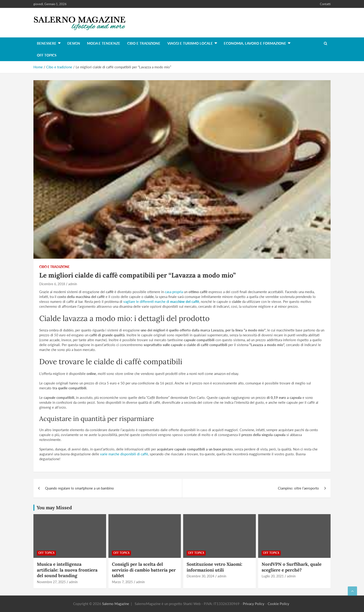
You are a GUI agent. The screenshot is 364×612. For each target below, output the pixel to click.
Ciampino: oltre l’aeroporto (298, 488)
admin (73, 284)
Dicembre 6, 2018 (52, 284)
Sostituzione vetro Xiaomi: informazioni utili (214, 567)
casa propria (174, 292)
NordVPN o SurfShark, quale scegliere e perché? (292, 567)
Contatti (325, 4)
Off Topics (47, 55)
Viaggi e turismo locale (190, 43)
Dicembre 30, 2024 (200, 576)
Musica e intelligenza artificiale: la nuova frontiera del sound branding (67, 570)
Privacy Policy (254, 604)
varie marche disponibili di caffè (124, 454)
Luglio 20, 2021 (273, 576)
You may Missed (54, 508)
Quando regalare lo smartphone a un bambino (80, 488)
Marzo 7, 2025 (122, 582)
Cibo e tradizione (144, 43)
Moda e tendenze (104, 43)
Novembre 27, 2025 (51, 582)
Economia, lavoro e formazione (255, 43)
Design (74, 43)
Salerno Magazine (116, 604)
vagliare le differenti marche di (161, 301)
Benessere (47, 43)
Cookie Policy (278, 604)
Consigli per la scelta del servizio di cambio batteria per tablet (144, 570)
